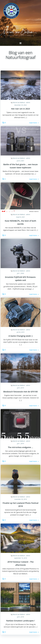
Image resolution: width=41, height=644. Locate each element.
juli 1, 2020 (20, 273)
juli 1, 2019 (20, 443)
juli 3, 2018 (20, 617)
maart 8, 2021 (20, 217)
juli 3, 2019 (20, 388)
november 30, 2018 (20, 499)
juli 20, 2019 (20, 332)
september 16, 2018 (20, 558)
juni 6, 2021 (20, 161)
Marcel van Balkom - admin (21, 102)
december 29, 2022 (20, 105)
